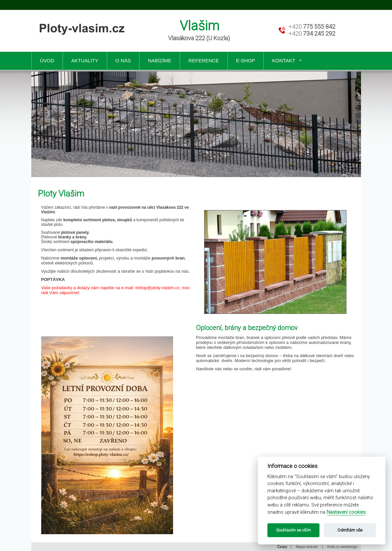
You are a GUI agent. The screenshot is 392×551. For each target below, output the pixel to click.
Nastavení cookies (346, 512)
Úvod (47, 61)
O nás (123, 61)
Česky (282, 547)
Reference (204, 61)
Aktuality (85, 61)
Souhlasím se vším (293, 530)
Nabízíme (160, 61)
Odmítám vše (350, 530)
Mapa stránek (307, 547)
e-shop (246, 61)
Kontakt (284, 61)
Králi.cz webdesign (343, 547)
